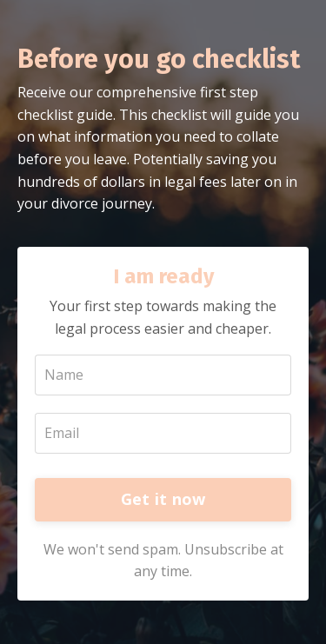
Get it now (163, 499)
